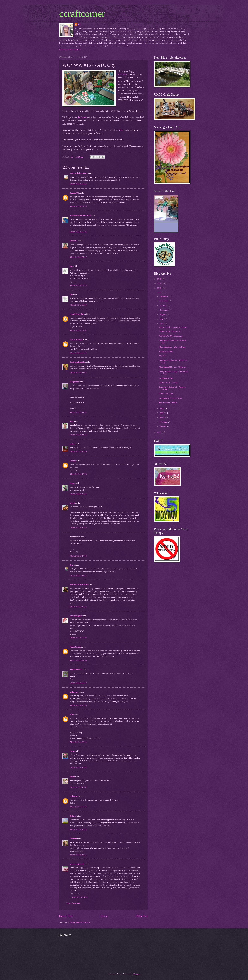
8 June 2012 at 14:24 (78, 829)
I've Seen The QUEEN (168, 402)
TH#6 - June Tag (166, 394)
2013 (160, 288)
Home (104, 916)
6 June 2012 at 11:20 (78, 412)
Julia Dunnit (75, 647)
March (163, 417)
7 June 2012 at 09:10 (78, 742)
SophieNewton (76, 669)
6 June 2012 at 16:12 (78, 576)
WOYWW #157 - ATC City (170, 398)
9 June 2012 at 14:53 (78, 855)
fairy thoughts (76, 616)
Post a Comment (73, 903)
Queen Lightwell (77, 864)
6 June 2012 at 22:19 (78, 683)
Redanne (73, 241)
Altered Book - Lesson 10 (170, 332)
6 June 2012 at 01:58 (78, 206)
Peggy (72, 483)
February (164, 422)
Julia (121, 130)
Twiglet (73, 816)
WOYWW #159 (166, 352)
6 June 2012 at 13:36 (78, 494)
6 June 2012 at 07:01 (78, 232)
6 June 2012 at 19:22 (78, 607)
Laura (72, 751)
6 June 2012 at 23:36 (78, 705)
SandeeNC (74, 193)
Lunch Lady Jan (77, 314)
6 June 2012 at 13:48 (78, 528)
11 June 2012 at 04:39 (79, 897)
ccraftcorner (82, 14)
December (164, 296)
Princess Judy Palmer (79, 585)
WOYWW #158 (166, 378)
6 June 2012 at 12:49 (78, 452)
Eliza (72, 714)
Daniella (73, 838)
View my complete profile (70, 50)
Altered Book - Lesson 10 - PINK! (173, 327)
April (162, 413)
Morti (72, 503)
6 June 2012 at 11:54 (78, 435)
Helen (72, 444)
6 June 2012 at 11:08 (78, 373)
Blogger (137, 974)
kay (71, 266)
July (162, 319)
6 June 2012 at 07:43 (78, 285)
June (162, 324)
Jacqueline (74, 382)
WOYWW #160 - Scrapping (171, 336)
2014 (160, 283)
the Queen (82, 117)
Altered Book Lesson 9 (169, 383)
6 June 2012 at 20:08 (78, 638)
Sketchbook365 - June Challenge (173, 367)
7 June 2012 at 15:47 (78, 787)
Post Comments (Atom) (80, 922)
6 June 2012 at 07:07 (78, 257)
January (163, 426)
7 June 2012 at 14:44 (78, 767)
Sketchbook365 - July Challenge (172, 347)
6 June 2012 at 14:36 (78, 556)
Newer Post (66, 916)
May (72, 421)
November (164, 301)
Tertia (72, 777)
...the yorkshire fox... (79, 173)
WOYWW (122, 75)
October (163, 305)
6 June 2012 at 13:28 (78, 474)
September (164, 310)
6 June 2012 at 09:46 (78, 353)
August (163, 314)
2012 (160, 293)
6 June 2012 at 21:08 (78, 660)
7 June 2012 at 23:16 (78, 807)
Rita (71, 565)
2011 (160, 432)
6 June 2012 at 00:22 (78, 184)
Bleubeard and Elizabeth (80, 216)
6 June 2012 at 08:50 (78, 305)
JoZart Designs (76, 340)
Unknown (74, 692)
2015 (160, 279)
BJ (79, 24)
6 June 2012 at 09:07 (78, 330)
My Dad (163, 356)
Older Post (142, 916)
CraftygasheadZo (77, 362)
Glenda (73, 461)
